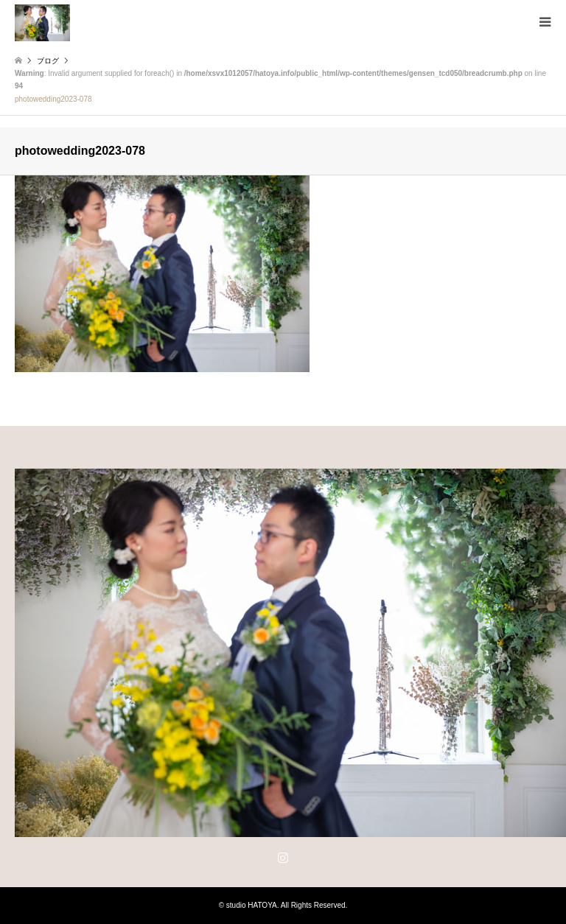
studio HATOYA (252, 905)
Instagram (283, 857)
